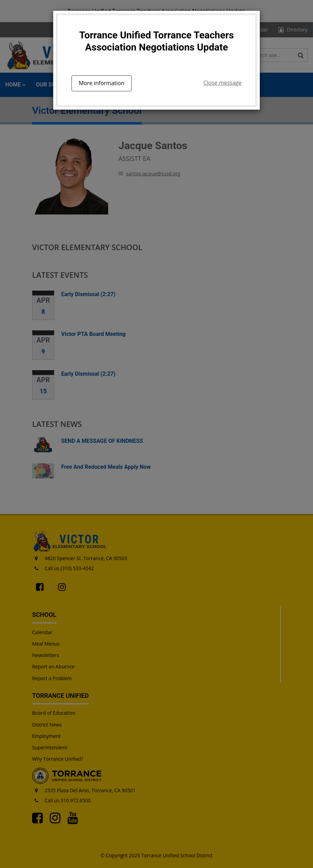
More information (102, 83)
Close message (222, 83)
